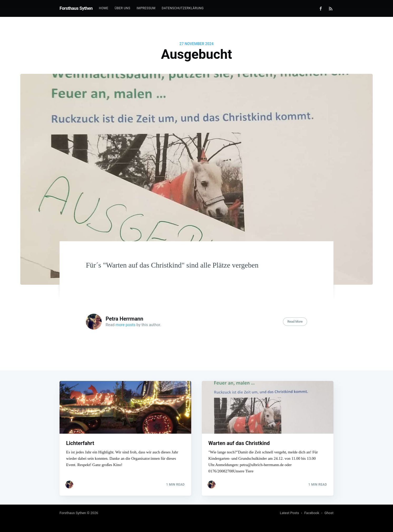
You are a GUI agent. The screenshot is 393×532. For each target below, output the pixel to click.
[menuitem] (104, 8)
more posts (126, 325)
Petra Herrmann (124, 319)
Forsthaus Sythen (76, 8)
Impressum (146, 8)
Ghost (329, 513)
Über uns (122, 8)
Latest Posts (290, 513)
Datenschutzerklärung (183, 8)
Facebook (312, 513)
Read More (295, 322)
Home (104, 8)
